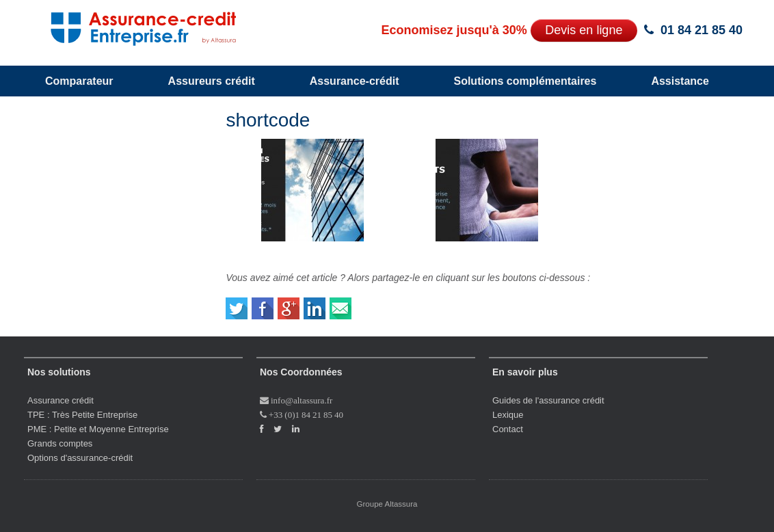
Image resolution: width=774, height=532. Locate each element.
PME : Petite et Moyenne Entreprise (98, 429)
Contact (508, 429)
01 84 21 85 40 (702, 30)
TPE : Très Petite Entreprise (82, 415)
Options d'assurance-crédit (80, 458)
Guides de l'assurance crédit (548, 400)
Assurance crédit (61, 400)
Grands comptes (60, 443)
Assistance (680, 81)
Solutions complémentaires (525, 81)
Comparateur (79, 81)
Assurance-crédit (355, 81)
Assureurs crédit (212, 81)
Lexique (508, 415)
